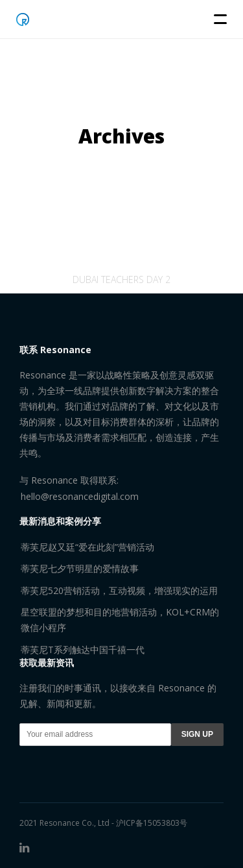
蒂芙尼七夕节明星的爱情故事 (80, 568)
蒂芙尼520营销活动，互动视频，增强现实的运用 (119, 590)
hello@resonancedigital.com (80, 496)
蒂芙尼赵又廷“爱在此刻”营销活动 (87, 547)
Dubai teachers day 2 (121, 289)
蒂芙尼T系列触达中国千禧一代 (83, 650)
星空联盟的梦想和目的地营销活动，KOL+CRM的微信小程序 (120, 620)
